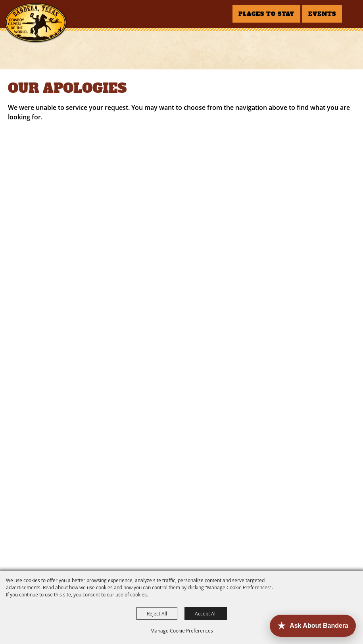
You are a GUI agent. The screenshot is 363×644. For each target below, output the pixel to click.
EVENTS (322, 14)
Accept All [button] (206, 613)
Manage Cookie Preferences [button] (182, 631)
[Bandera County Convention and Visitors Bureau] (36, 23)
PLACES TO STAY (266, 14)
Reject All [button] (157, 613)
